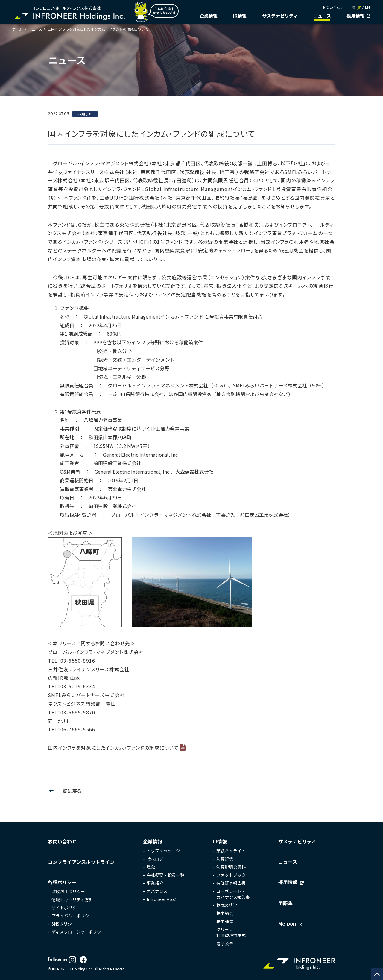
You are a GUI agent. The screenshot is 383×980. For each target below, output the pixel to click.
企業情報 (209, 16)
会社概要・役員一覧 (165, 875)
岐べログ (155, 859)
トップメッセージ (163, 851)
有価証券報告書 (231, 883)
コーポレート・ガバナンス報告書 (233, 894)
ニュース (322, 16)
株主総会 (225, 913)
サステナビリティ (280, 16)
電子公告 (225, 943)
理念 (151, 867)
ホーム (17, 29)
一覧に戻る (70, 791)
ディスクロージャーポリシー (78, 932)
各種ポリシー (62, 882)
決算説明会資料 (231, 867)
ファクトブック (231, 875)
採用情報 (355, 16)
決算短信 (225, 859)
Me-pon (287, 923)
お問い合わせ (333, 7)
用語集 (285, 903)
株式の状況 (227, 905)
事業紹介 (155, 883)
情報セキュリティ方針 (72, 899)
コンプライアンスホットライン (81, 862)
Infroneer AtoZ (162, 899)
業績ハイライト (231, 851)
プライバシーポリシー (72, 916)
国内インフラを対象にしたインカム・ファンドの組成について (113, 748)
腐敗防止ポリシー (68, 891)
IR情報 (240, 16)
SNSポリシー (64, 924)
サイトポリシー (66, 908)
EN (367, 7)
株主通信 (225, 921)
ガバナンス (157, 891)
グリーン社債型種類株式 (231, 932)
